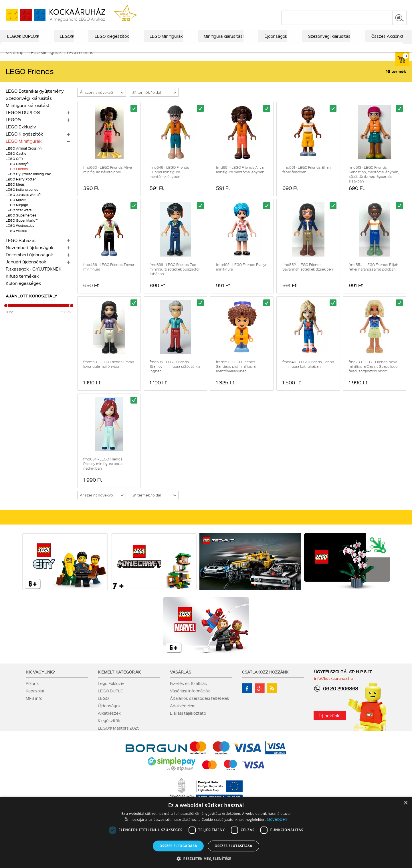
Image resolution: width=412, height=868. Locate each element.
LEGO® (13, 127)
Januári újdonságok (26, 269)
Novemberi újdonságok (29, 255)
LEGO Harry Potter (21, 187)
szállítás (315, 5)
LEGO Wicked (16, 238)
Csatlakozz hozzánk (265, 680)
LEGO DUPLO (111, 698)
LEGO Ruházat (21, 248)
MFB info (34, 706)
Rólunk (32, 691)
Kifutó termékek (22, 284)
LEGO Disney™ (17, 171)
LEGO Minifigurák (24, 149)
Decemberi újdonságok (29, 262)
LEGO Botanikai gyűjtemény (35, 99)
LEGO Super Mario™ (22, 228)
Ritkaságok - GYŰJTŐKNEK (34, 277)
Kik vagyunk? (40, 680)
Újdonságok (109, 713)
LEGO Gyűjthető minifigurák (28, 182)
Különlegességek (23, 291)
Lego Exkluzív (111, 691)
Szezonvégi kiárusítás (29, 106)
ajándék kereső (189, 5)
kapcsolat (338, 5)
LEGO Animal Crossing (24, 156)
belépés (370, 5)
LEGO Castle (16, 161)
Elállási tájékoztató (188, 721)
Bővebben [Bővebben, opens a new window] (277, 819)
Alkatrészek (109, 721)
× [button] (406, 803)
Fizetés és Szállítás (188, 691)
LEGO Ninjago (17, 213)
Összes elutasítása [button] (233, 846)
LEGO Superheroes (21, 223)
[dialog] (206, 832)
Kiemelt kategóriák (119, 680)
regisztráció (395, 5)
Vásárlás (181, 680)
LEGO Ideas (15, 192)
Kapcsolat (35, 698)
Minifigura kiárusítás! (27, 113)
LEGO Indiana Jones (22, 197)
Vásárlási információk (190, 698)
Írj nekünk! (330, 723)
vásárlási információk (281, 5)
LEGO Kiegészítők (24, 142)
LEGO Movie (16, 207)
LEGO (103, 706)
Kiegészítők (109, 728)
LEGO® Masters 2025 (119, 736)
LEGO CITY (15, 166)
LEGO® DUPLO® (23, 120)
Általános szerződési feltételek (200, 706)
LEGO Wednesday (20, 233)
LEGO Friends (17, 177)
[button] (206, 858)
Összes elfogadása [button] (178, 846)
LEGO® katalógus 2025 (232, 5)
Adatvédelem (183, 713)
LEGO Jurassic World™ (23, 202)
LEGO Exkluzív (21, 134)
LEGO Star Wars (19, 218)
